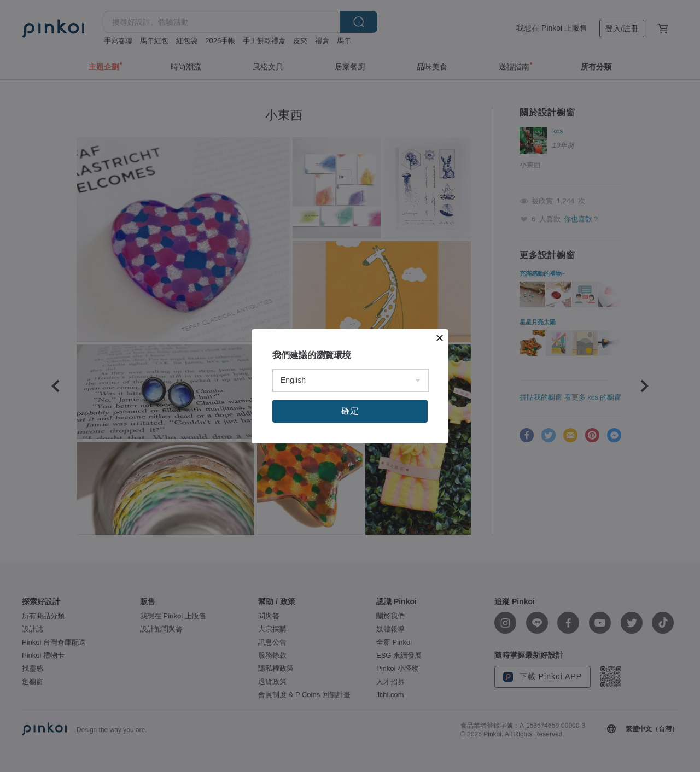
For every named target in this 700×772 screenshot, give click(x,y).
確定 (350, 411)
